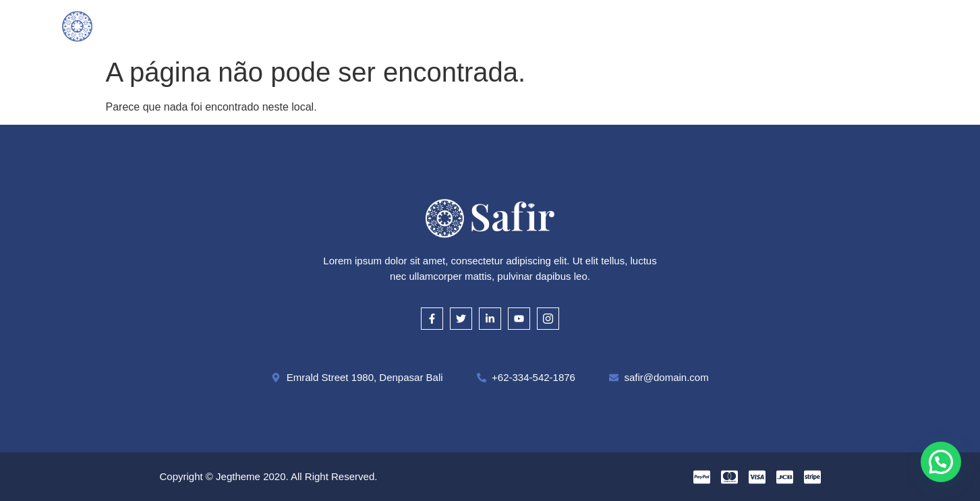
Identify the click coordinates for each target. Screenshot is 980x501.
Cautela (546, 25)
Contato (709, 25)
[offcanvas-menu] (913, 25)
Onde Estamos (628, 25)
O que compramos (351, 25)
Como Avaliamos (461, 25)
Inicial (266, 25)
